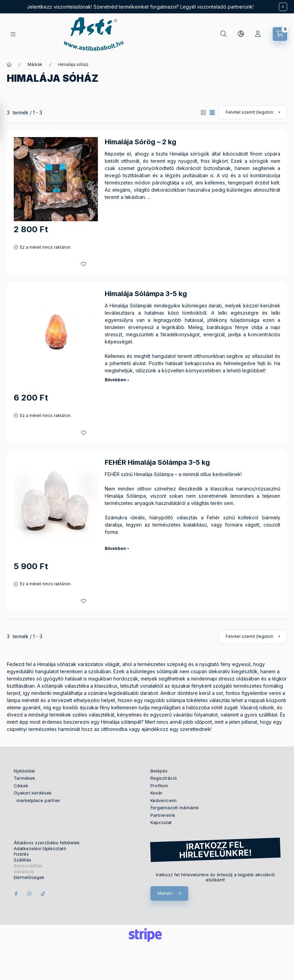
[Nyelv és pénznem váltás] (241, 34)
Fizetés (21, 854)
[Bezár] (283, 7)
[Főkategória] (9, 65)
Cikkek (21, 786)
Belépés (159, 771)
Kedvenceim (163, 800)
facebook (16, 894)
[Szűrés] (7, 121)
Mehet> (166, 893)
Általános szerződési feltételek (47, 843)
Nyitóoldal (24, 771)
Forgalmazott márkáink (175, 808)
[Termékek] (13, 34)
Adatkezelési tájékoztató (40, 849)
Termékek (24, 778)
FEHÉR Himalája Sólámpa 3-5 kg (157, 462)
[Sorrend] (253, 112)
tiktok (43, 894)
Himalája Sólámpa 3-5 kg (146, 294)
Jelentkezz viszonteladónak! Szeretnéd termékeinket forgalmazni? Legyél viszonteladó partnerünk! (140, 7)
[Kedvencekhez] (83, 264)
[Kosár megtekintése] (280, 34)
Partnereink (163, 815)
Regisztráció (164, 778)
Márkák (35, 64)
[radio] (203, 112)
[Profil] (258, 34)
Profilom (159, 786)
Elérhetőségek (29, 877)
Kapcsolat (161, 822)
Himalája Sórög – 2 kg (140, 142)
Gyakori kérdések (33, 793)
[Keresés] (224, 34)
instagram (30, 894)
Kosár (156, 793)
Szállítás (22, 860)
